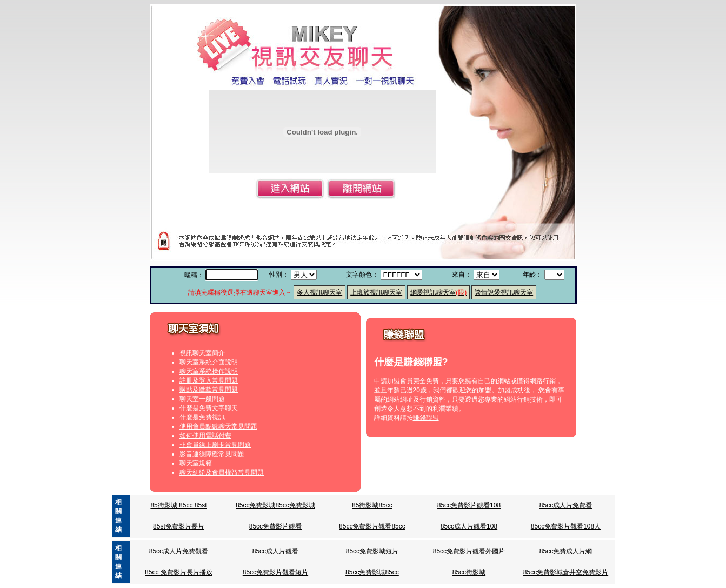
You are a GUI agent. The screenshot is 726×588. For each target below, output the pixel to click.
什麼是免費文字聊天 (209, 408)
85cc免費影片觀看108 (469, 505)
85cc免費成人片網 (566, 551)
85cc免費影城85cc (372, 572)
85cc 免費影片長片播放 (179, 572)
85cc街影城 (469, 572)
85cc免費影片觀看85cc (372, 526)
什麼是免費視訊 (202, 417)
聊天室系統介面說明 (209, 362)
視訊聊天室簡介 (202, 353)
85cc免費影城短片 (372, 551)
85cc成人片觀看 (275, 551)
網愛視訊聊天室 (438, 292)
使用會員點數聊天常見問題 (218, 426)
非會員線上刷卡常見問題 (215, 445)
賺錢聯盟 (426, 418)
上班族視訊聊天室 (376, 292)
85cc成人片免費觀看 (179, 551)
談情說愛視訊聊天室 (504, 292)
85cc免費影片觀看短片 (275, 572)
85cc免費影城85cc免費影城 (275, 505)
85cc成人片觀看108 (469, 526)
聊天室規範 (196, 463)
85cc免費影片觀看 (275, 526)
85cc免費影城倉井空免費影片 (566, 572)
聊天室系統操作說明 (209, 371)
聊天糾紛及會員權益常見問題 (222, 472)
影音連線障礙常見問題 (212, 454)
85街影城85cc (372, 505)
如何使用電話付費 (205, 436)
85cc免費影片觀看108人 (566, 526)
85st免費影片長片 (179, 526)
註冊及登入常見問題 (209, 380)
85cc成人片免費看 (566, 505)
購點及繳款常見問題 (209, 390)
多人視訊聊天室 (319, 292)
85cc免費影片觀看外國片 (469, 551)
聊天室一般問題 (202, 399)
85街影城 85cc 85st (178, 505)
